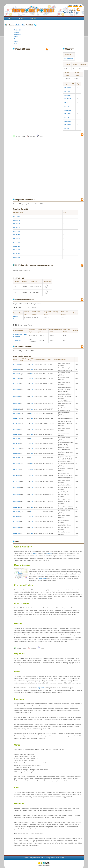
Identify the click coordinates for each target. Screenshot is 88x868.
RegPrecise (43, 578)
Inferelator (49, 554)
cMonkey (35, 554)
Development (55, 858)
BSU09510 (68, 118)
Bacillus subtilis (20, 25)
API (81, 5)
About (70, 5)
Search (21, 18)
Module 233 (18, 30)
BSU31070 (68, 103)
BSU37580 (68, 125)
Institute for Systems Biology (42, 858)
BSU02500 (68, 114)
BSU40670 (68, 129)
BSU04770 (68, 106)
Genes (16, 41)
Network (17, 32)
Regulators (17, 34)
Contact (76, 5)
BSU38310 (68, 110)
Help (44, 18)
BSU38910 (68, 99)
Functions (17, 39)
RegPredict (41, 688)
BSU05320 (68, 121)
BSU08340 (68, 92)
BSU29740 (68, 95)
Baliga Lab (29, 858)
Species (33, 18)
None (32, 364)
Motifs (16, 37)
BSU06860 (68, 88)
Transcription (17, 340)
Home (10, 18)
